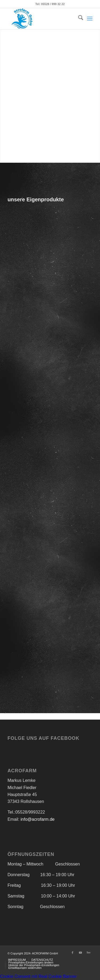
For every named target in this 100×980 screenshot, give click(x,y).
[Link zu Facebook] (73, 953)
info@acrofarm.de (37, 819)
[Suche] (78, 19)
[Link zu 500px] (89, 953)
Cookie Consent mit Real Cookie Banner (38, 976)
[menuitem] (78, 19)
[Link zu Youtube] (81, 953)
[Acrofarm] (41, 19)
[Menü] (90, 19)
